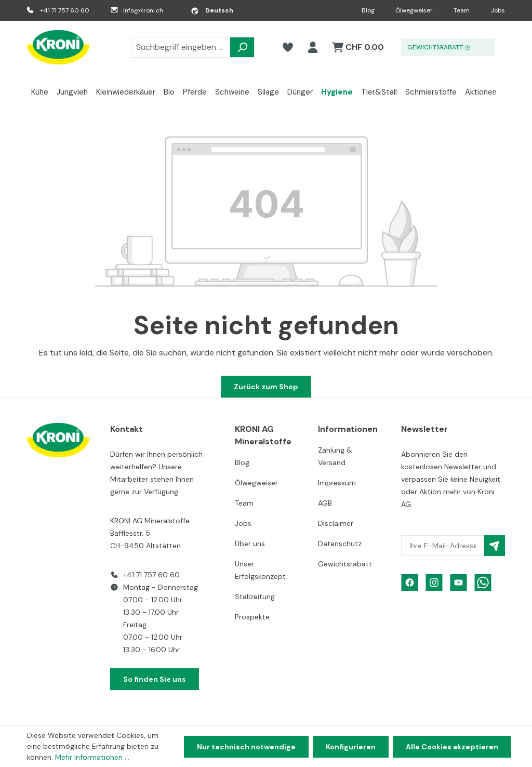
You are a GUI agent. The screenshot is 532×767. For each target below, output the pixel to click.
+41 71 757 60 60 (65, 10)
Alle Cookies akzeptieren (452, 747)
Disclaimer (336, 523)
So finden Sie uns (155, 679)
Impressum (337, 483)
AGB (325, 503)
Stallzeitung (255, 597)
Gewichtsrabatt (345, 564)
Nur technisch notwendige (246, 747)
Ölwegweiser (414, 10)
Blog (368, 10)
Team (462, 10)
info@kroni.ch (143, 10)
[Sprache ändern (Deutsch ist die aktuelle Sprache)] (212, 10)
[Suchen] (242, 47)
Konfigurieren (351, 747)
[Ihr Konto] (313, 47)
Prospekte (252, 617)
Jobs (498, 10)
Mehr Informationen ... (92, 757)
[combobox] (181, 47)
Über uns (250, 544)
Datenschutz (340, 544)
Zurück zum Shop (266, 387)
